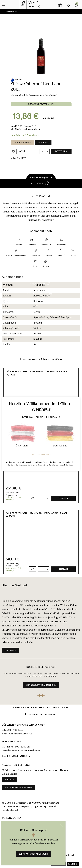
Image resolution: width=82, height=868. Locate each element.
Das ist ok (73, 864)
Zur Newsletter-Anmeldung (33, 854)
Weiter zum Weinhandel (41, 454)
